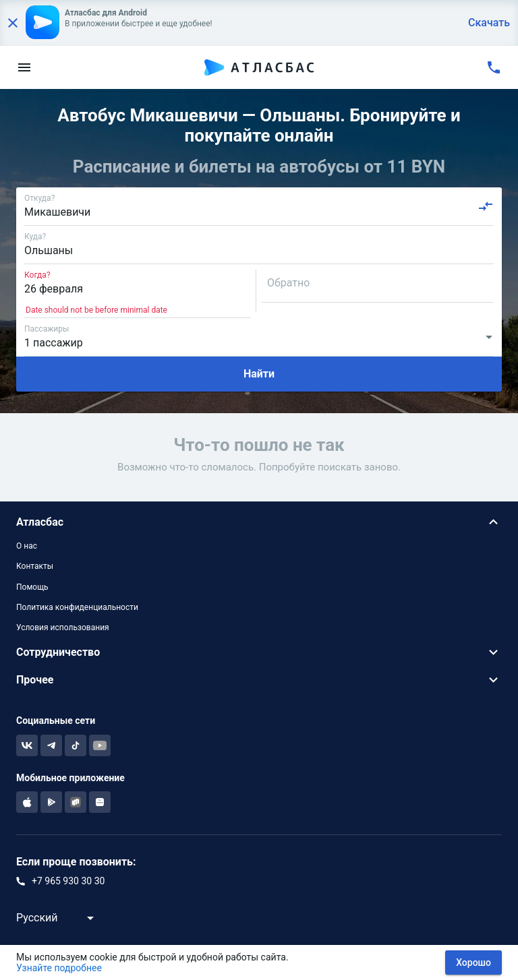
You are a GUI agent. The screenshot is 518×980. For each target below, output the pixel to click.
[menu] (24, 67)
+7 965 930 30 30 (68, 881)
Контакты (35, 566)
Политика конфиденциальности (77, 607)
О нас (27, 546)
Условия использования (63, 627)
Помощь (32, 587)
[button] (259, 522)
